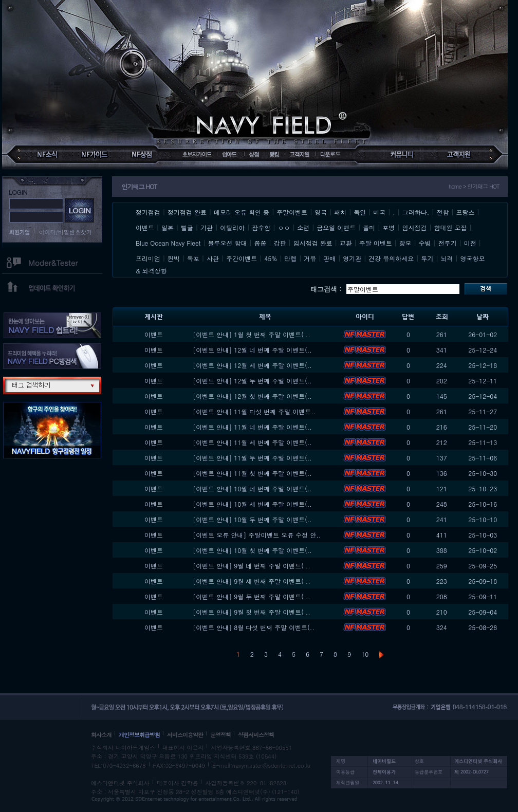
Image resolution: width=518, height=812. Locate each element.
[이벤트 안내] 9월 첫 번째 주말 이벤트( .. (252, 612)
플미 (369, 227)
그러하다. (416, 212)
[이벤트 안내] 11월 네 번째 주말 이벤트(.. (252, 427)
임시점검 (414, 227)
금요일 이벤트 (336, 227)
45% (271, 258)
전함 (442, 212)
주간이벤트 (242, 258)
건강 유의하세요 (391, 258)
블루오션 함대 (228, 243)
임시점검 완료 (313, 243)
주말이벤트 (292, 212)
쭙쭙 (261, 243)
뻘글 (187, 227)
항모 (405, 243)
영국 (321, 212)
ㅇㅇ (284, 227)
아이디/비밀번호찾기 (66, 232)
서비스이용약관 (185, 735)
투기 (427, 258)
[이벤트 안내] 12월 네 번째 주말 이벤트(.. (252, 350)
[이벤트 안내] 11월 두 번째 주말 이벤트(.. (252, 458)
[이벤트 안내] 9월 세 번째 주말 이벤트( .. (252, 581)
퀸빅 (174, 258)
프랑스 (465, 212)
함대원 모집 (450, 227)
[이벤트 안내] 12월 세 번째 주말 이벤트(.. (252, 365)
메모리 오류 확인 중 (242, 212)
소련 (303, 227)
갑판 (280, 243)
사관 (213, 258)
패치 (340, 212)
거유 (310, 258)
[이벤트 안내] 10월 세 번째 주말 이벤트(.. (252, 504)
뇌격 (447, 258)
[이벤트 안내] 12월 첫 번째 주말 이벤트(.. (252, 396)
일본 (168, 227)
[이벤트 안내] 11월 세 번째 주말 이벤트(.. (252, 442)
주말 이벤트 (376, 243)
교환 (346, 243)
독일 (360, 212)
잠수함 (261, 227)
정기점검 (148, 212)
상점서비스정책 (256, 735)
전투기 (448, 243)
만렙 (290, 258)
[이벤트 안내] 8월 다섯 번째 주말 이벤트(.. (254, 627)
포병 (388, 227)
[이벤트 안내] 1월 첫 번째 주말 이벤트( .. (252, 334)
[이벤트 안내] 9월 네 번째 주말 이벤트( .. (252, 566)
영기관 (352, 258)
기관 (207, 227)
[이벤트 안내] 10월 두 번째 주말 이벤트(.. (252, 519)
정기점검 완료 (187, 212)
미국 (379, 212)
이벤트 (145, 227)
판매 (329, 258)
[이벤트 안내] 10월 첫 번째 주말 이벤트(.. (252, 550)
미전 (470, 243)
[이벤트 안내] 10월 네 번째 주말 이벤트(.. (252, 488)
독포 (193, 258)
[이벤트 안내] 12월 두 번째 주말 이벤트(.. (252, 381)
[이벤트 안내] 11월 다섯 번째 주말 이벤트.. (254, 411)
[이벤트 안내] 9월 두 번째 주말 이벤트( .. (252, 596)
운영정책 (220, 735)
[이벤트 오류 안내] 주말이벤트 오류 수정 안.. (257, 535)
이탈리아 (232, 227)
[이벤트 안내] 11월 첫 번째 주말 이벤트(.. (252, 473)
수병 (425, 243)
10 (365, 654)
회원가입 (20, 232)
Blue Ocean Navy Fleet (168, 243)
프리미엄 (148, 258)
